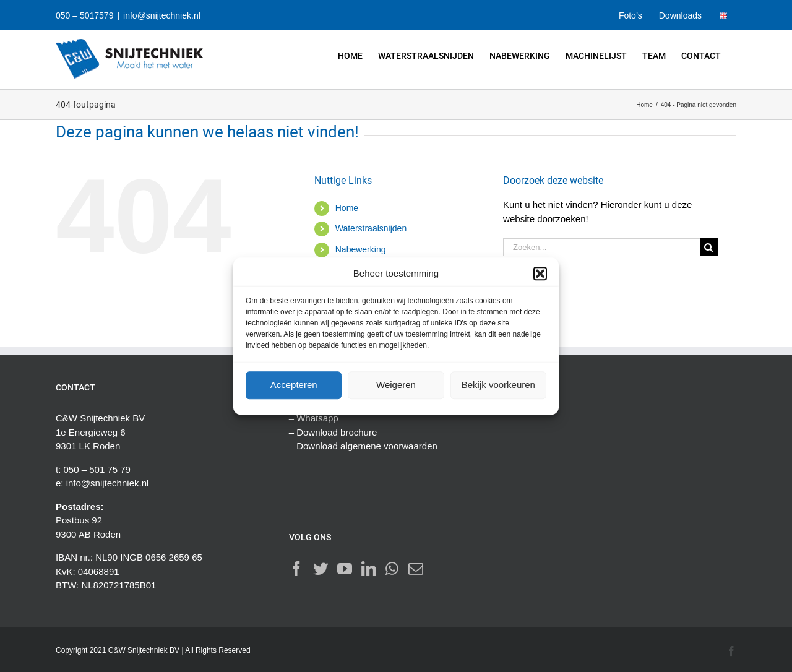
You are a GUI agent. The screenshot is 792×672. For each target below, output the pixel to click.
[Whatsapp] (392, 569)
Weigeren (396, 385)
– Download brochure (333, 432)
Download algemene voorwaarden (367, 446)
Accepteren (294, 385)
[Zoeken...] (601, 247)
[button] (540, 274)
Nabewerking (361, 249)
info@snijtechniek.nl (162, 15)
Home (347, 208)
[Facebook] (296, 569)
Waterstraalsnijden (371, 228)
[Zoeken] (709, 247)
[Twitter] (321, 569)
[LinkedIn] (369, 569)
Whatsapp (317, 418)
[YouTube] (345, 569)
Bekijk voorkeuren (498, 385)
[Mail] (416, 569)
